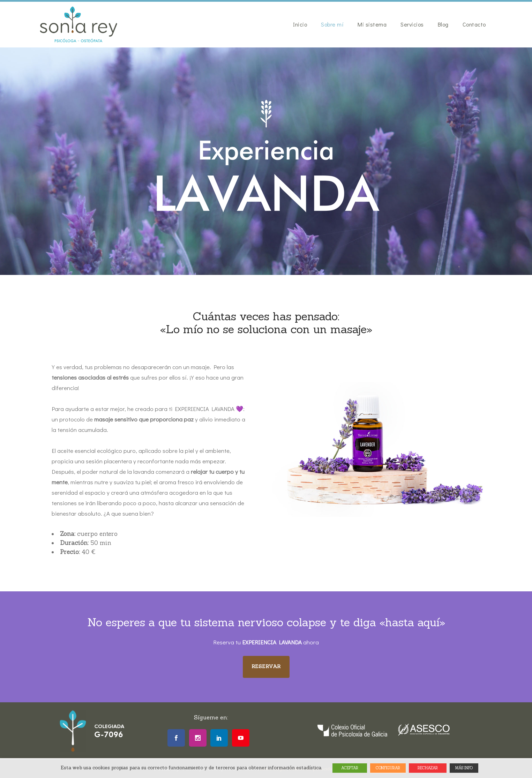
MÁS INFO (464, 768)
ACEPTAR (350, 768)
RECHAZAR (428, 768)
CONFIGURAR (388, 768)
